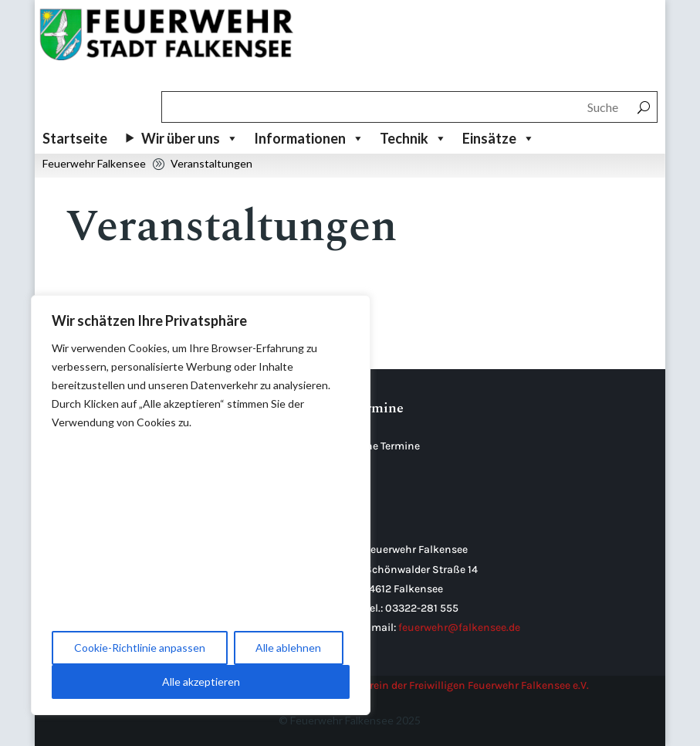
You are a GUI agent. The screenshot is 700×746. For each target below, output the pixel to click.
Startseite (75, 138)
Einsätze (499, 138)
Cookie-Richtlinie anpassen (140, 648)
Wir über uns (190, 138)
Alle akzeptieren (201, 682)
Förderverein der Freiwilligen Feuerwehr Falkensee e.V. (458, 685)
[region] (201, 505)
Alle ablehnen (288, 648)
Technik (413, 138)
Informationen (309, 138)
